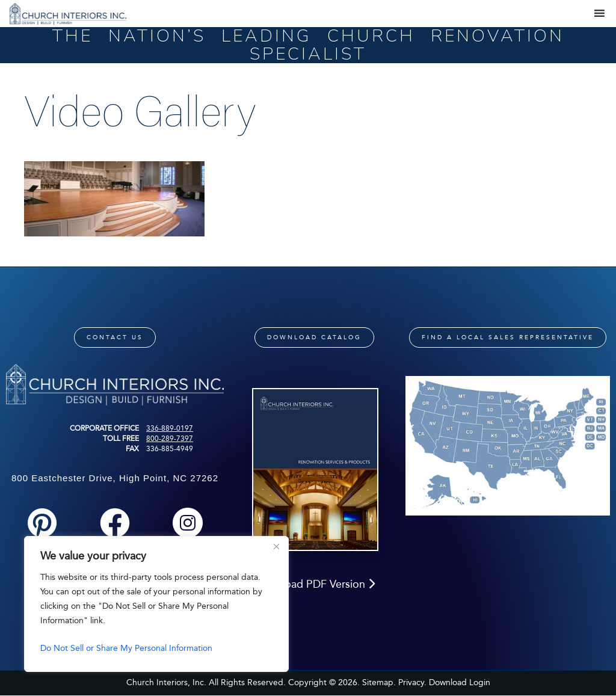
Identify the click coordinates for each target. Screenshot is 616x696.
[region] (156, 604)
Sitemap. (379, 682)
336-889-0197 (170, 428)
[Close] (276, 546)
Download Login (460, 682)
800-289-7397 (170, 439)
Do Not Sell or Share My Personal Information (126, 648)
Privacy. (412, 682)
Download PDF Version (314, 584)
